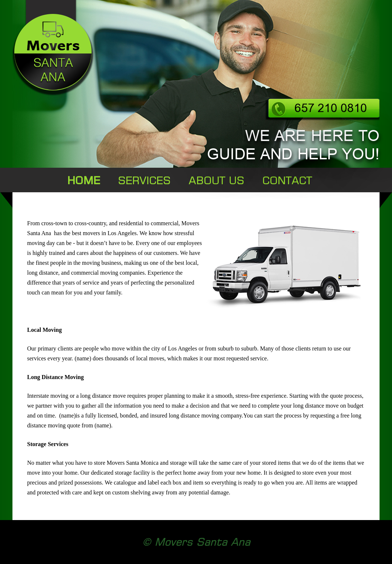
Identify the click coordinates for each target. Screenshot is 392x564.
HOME (84, 180)
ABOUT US (217, 180)
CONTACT (287, 180)
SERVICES (144, 180)
